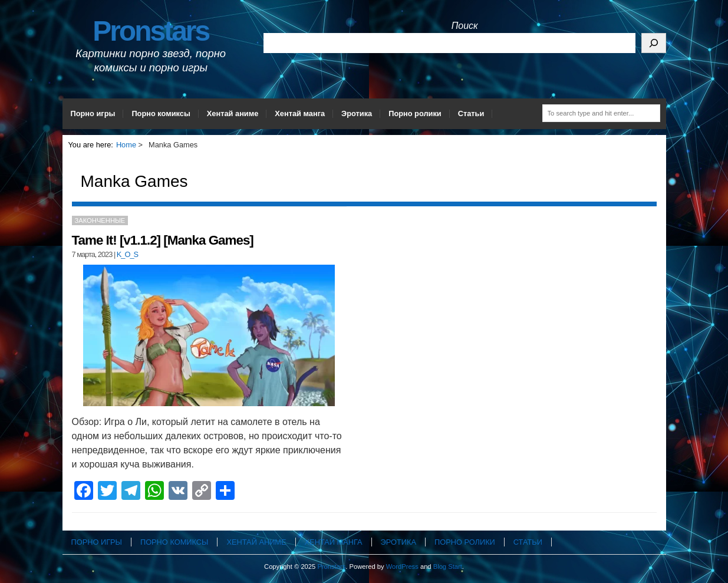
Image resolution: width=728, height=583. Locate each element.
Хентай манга (300, 113)
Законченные (100, 220)
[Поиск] (654, 43)
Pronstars (151, 31)
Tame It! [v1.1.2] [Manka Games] (163, 240)
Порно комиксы (161, 113)
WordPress (402, 566)
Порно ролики (415, 113)
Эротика (357, 113)
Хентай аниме (233, 113)
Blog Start (448, 566)
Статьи (471, 113)
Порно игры (93, 113)
